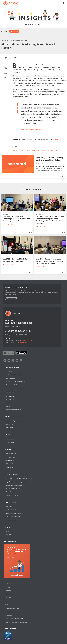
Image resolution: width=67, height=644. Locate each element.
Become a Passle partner (13, 410)
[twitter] (6, 63)
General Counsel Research (13, 485)
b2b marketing (32, 150)
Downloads (9, 464)
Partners (8, 406)
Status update (10, 467)
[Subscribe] (14, 31)
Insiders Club (10, 460)
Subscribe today (11, 299)
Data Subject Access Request (14, 619)
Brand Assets (10, 594)
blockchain (50, 150)
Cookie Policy (9, 615)
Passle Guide (9, 492)
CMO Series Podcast (12, 510)
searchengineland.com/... (32, 129)
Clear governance (11, 378)
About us (8, 587)
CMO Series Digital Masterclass (15, 513)
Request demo (10, 396)
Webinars (8, 535)
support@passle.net (22, 343)
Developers (9, 428)
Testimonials (9, 442)
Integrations (9, 424)
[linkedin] (6, 68)
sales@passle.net (27, 341)
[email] (6, 58)
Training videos (10, 457)
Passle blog (9, 507)
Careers (8, 591)
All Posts (4, 31)
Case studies (9, 439)
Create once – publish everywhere (16, 382)
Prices (7, 403)
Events (8, 531)
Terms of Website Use (12, 609)
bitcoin (57, 150)
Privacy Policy (9, 612)
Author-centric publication (13, 375)
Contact (8, 597)
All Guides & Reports (12, 495)
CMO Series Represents (13, 520)
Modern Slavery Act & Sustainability (16, 622)
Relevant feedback (11, 385)
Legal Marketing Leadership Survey (16, 482)
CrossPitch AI (9, 371)
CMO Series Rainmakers (13, 517)
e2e (40, 150)
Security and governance (13, 421)
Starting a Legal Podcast (13, 488)
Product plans (10, 400)
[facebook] (6, 73)
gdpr (43, 150)
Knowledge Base (10, 454)
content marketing (19, 150)
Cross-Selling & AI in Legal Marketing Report (18, 478)
